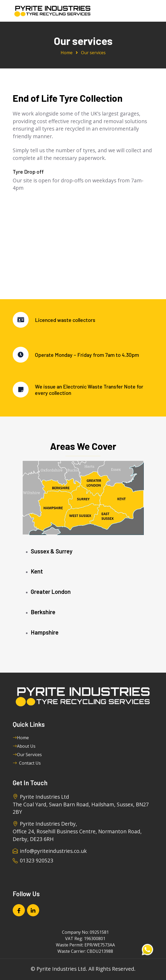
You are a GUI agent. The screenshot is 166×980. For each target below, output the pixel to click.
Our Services (27, 755)
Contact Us (27, 763)
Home (67, 53)
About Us (24, 746)
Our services (93, 53)
